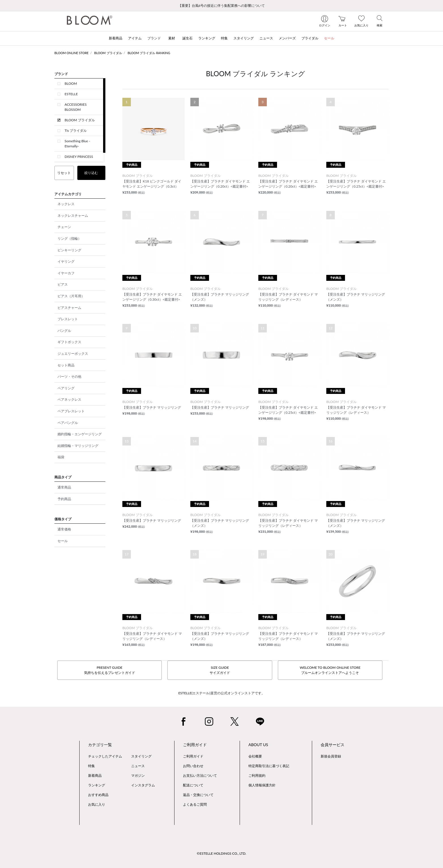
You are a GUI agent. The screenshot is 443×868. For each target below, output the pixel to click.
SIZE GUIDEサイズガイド (220, 670)
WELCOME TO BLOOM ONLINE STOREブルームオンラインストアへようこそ (330, 670)
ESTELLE (71, 94)
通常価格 (64, 529)
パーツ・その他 (69, 376)
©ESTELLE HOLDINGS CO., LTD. (221, 853)
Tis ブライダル (76, 130)
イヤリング (66, 261)
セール (63, 541)
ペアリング (66, 388)
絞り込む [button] (91, 173)
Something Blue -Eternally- (77, 144)
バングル (64, 331)
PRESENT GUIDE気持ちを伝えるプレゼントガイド (110, 670)
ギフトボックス (69, 342)
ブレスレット (68, 319)
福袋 (61, 457)
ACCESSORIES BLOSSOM (76, 107)
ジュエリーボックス (73, 354)
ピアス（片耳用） (71, 296)
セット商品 (66, 365)
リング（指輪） (69, 238)
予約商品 (64, 499)
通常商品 (64, 487)
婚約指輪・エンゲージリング (80, 434)
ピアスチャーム (69, 308)
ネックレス (66, 204)
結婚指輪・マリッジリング (78, 446)
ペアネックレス (69, 399)
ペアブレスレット (71, 411)
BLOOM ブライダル (108, 53)
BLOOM (71, 83)
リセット (64, 173)
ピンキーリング (69, 250)
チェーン (64, 227)
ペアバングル (68, 423)
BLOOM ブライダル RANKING (149, 53)
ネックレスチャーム (73, 216)
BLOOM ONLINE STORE (72, 53)
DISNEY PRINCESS (79, 157)
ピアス (63, 284)
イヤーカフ (66, 273)
